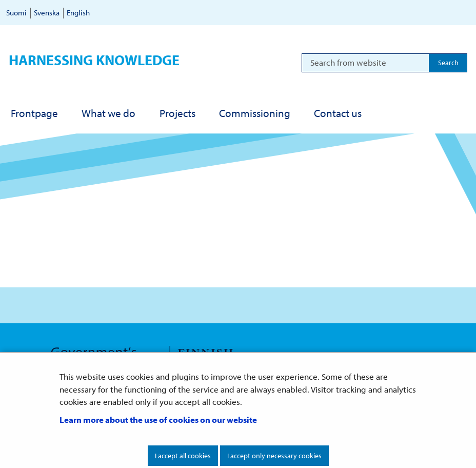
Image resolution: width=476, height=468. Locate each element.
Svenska (47, 13)
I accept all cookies (183, 456)
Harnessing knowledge (94, 60)
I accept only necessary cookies (274, 456)
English (78, 13)
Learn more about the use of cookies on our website (158, 420)
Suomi (16, 13)
